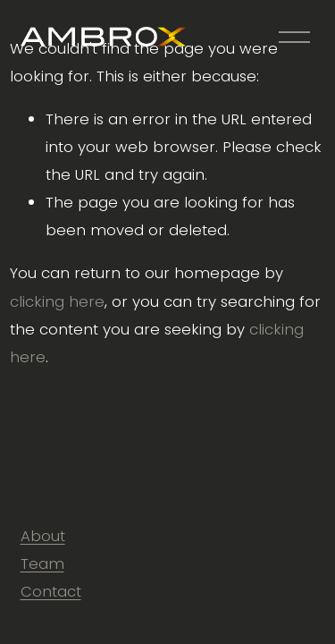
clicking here (57, 301)
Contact (51, 591)
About (43, 536)
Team (42, 563)
